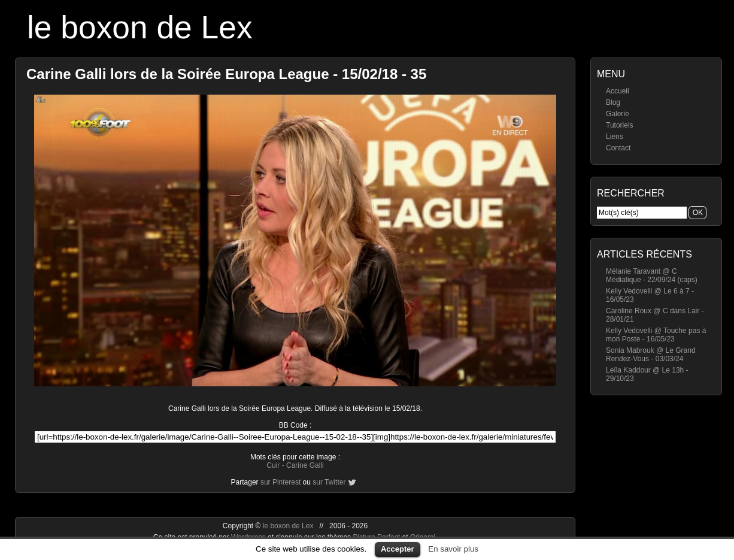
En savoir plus (453, 549)
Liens (615, 137)
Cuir (273, 465)
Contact (618, 148)
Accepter (398, 549)
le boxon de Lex (140, 27)
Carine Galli (305, 465)
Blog (613, 102)
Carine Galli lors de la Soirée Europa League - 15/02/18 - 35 (226, 74)
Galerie (618, 114)
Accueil (618, 91)
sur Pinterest (280, 482)
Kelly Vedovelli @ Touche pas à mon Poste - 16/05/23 (656, 335)
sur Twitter (329, 482)
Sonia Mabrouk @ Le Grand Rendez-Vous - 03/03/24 (651, 355)
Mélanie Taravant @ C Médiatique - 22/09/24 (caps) (652, 276)
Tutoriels (620, 125)
